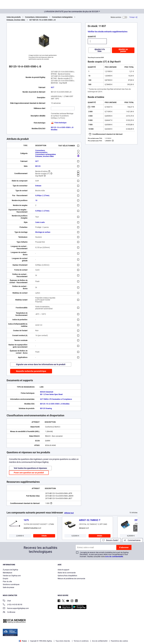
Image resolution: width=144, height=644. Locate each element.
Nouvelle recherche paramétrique (31, 371)
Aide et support (63, 570)
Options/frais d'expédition (67, 576)
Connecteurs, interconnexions (36, 17)
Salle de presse (8, 587)
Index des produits (14, 17)
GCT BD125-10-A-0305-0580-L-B (42, 20)
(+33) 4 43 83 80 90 (13, 605)
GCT (53, 87)
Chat (7, 601)
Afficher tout (69, 513)
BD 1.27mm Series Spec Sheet (51, 394)
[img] (16, 5)
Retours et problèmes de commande (71, 579)
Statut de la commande (67, 573)
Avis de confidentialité (114, 556)
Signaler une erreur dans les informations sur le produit (41, 364)
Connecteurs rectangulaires (62, 17)
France (23, 641)
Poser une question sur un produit (29, 473)
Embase (38, 186)
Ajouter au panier (123, 50)
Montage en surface (43, 232)
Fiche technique (59, 123)
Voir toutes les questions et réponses (30, 468)
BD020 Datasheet (47, 392)
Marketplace (7, 573)
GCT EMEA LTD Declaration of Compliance (56, 399)
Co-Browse (9, 612)
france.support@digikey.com (16, 609)
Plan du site (7, 582)
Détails (44, 536)
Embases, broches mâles (16, 20)
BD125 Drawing (46, 408)
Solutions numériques (11, 584)
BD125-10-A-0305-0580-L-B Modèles (55, 404)
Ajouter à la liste (100, 50)
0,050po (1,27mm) (42, 196)
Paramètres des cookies (119, 641)
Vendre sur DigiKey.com (12, 576)
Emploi (5, 579)
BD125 (38, 166)
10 (36, 200)
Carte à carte (40, 222)
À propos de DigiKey (10, 570)
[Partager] (133, 17)
